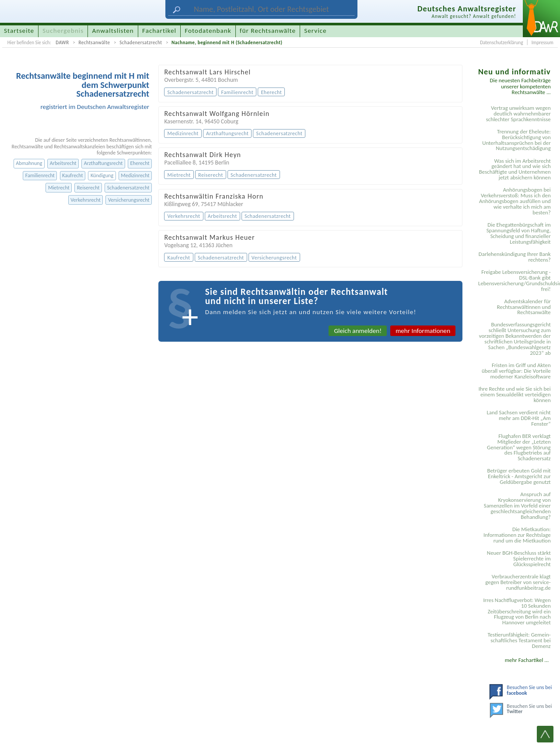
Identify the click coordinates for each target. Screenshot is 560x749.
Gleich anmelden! (358, 331)
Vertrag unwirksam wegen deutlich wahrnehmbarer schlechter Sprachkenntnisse (518, 114)
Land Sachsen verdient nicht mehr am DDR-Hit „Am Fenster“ (518, 418)
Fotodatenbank (208, 31)
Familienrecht (40, 175)
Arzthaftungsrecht (103, 163)
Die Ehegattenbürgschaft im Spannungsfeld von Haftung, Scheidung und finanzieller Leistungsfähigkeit (519, 233)
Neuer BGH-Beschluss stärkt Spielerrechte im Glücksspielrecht (519, 558)
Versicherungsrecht (129, 200)
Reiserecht (88, 187)
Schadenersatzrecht (141, 42)
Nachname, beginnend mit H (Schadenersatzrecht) (227, 42)
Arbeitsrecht (63, 163)
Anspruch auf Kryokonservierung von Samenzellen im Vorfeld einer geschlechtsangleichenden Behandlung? (517, 506)
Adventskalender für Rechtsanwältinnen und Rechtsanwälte (524, 307)
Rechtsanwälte (94, 42)
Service (315, 31)
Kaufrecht (73, 175)
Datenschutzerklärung (501, 42)
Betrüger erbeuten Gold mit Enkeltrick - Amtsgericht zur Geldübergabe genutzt (519, 476)
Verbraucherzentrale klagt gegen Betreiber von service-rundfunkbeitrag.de (518, 582)
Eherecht (140, 163)
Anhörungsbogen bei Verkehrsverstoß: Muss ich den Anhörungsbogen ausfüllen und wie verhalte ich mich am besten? (515, 201)
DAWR (62, 42)
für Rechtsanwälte (268, 31)
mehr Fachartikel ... (527, 660)
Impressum (542, 42)
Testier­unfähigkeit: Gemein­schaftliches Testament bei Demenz (519, 640)
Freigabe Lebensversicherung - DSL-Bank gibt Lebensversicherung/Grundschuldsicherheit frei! (516, 280)
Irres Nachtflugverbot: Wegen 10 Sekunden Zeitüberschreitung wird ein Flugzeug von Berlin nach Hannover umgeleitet (517, 611)
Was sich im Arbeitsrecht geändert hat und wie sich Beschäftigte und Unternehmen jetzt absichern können (515, 169)
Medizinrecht (135, 175)
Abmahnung (29, 163)
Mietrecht (59, 187)
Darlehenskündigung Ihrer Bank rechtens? (515, 257)
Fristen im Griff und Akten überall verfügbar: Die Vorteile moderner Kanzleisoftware (516, 371)
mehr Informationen (423, 331)
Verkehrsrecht (86, 200)
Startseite (19, 31)
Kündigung (102, 175)
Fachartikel (159, 31)
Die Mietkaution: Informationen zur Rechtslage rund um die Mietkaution (517, 535)
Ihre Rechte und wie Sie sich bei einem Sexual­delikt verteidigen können (515, 394)
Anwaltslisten (113, 31)
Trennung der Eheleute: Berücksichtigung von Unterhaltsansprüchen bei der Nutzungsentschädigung (516, 140)
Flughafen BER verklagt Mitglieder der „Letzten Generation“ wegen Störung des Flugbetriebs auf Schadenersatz (519, 447)
